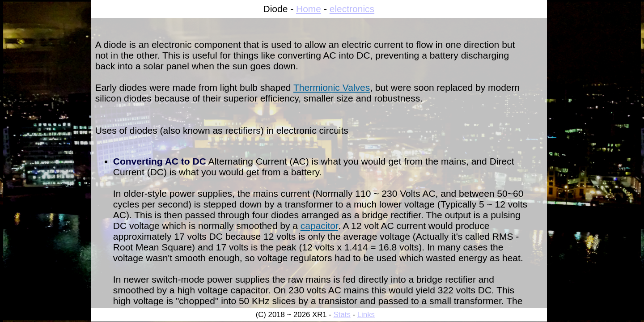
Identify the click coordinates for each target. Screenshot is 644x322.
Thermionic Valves (332, 87)
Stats (342, 315)
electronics (352, 9)
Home (309, 9)
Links (366, 315)
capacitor (319, 226)
